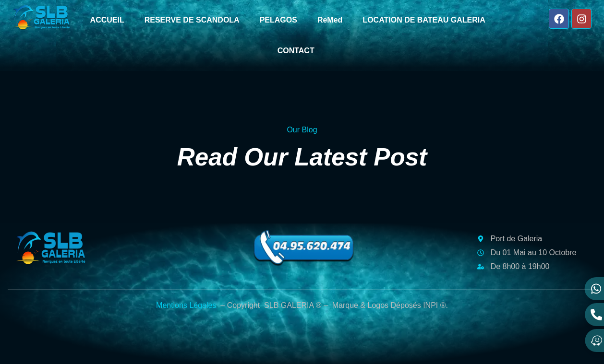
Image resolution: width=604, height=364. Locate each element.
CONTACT (296, 51)
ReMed (330, 20)
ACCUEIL (107, 20)
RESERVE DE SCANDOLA (192, 20)
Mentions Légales (186, 305)
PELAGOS (278, 20)
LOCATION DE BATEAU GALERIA (424, 20)
